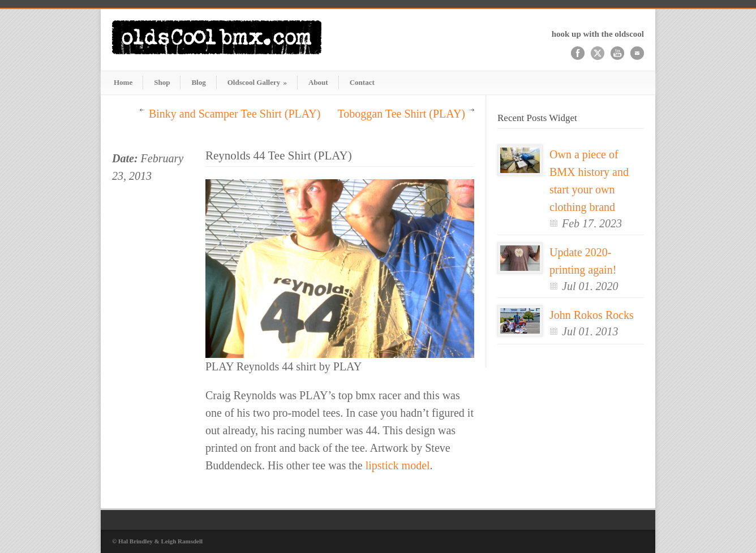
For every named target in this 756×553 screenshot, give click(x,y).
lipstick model (398, 465)
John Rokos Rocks (592, 315)
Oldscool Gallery (257, 82)
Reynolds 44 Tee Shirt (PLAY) (279, 155)
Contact (362, 82)
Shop (162, 82)
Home (123, 82)
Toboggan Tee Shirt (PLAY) (401, 114)
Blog (198, 82)
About (318, 82)
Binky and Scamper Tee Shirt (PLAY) (235, 114)
